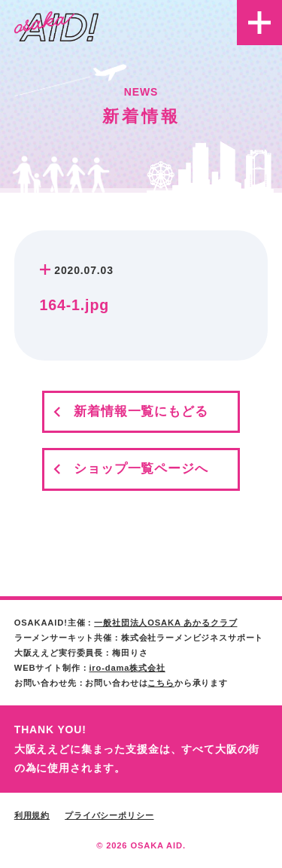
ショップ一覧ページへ (141, 469)
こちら (161, 683)
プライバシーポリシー (109, 815)
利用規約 (32, 815)
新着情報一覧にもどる (141, 411)
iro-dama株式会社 (127, 668)
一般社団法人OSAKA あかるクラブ (165, 623)
